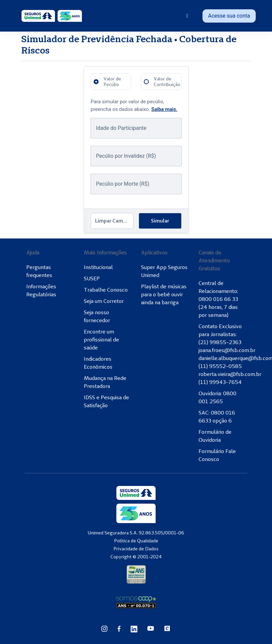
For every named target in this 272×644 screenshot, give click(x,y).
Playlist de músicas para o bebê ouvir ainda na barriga (164, 294)
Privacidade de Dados (136, 549)
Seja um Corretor (104, 301)
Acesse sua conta (229, 16)
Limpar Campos (113, 221)
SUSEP (92, 278)
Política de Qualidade (136, 541)
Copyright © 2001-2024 (136, 557)
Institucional (98, 267)
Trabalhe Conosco (106, 290)
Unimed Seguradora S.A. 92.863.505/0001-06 (136, 533)
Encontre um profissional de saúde (101, 339)
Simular (160, 221)
